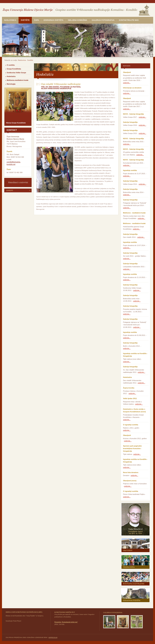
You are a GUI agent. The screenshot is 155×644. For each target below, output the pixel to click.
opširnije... (127, 83)
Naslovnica (10, 20)
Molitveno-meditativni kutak (18, 80)
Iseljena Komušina (77, 20)
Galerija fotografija (103, 20)
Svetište (25, 20)
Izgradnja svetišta (54, 20)
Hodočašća (11, 76)
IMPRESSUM (53, 637)
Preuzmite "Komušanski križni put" (66, 622)
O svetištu (11, 65)
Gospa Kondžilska (14, 69)
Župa (37, 20)
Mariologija (11, 84)
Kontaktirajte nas (129, 20)
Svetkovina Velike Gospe (16, 73)
